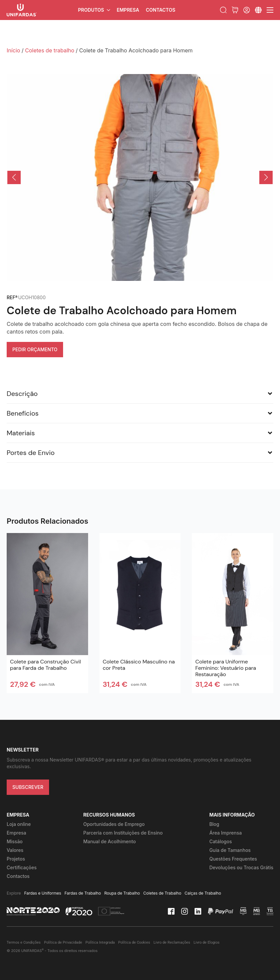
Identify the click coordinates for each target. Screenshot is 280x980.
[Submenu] (258, 10)
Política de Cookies (134, 942)
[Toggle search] (223, 10)
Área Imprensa (225, 833)
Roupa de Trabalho (122, 893)
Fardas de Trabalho (83, 893)
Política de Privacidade (63, 942)
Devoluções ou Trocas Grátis (241, 867)
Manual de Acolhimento (109, 841)
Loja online (19, 824)
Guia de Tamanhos (230, 850)
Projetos (16, 859)
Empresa (128, 10)
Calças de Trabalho (203, 893)
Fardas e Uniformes (43, 893)
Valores (15, 850)
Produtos (91, 10)
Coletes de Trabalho (162, 893)
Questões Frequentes (233, 859)
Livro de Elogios (207, 942)
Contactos (161, 10)
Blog (214, 824)
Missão (15, 841)
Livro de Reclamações (172, 942)
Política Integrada (100, 942)
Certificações (22, 867)
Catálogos (221, 841)
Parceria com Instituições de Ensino (123, 833)
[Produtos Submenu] (109, 10)
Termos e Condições (24, 942)
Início (13, 50)
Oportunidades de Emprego (114, 824)
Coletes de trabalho (50, 50)
